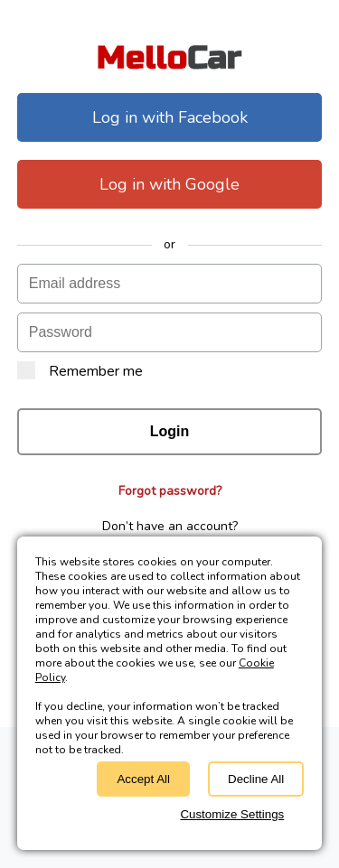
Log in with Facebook (170, 117)
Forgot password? (170, 491)
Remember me (80, 371)
